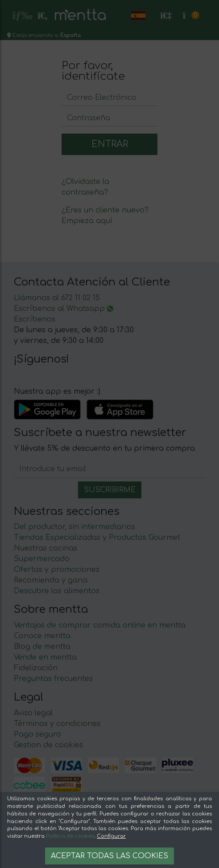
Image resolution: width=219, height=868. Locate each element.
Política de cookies (70, 836)
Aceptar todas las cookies (109, 856)
